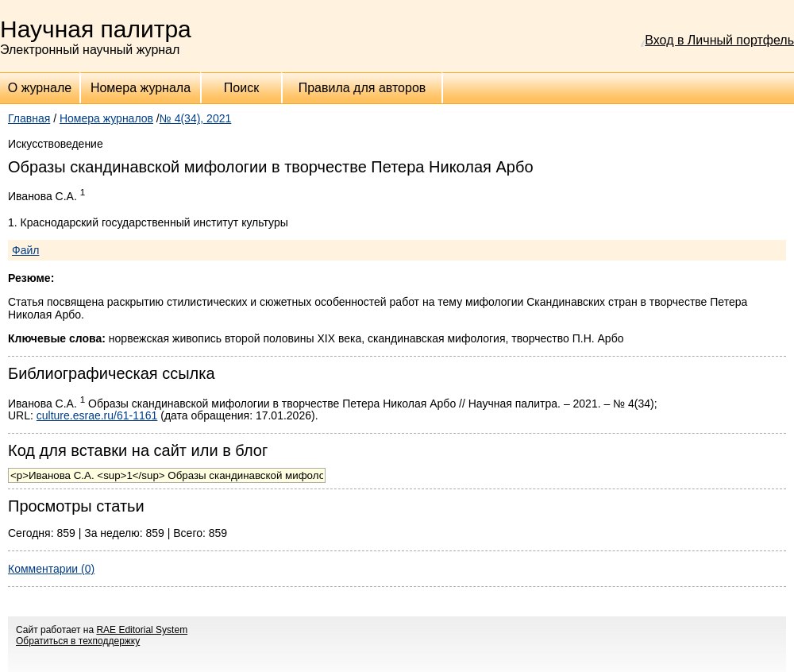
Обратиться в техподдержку (78, 641)
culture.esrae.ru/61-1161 (97, 415)
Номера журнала (141, 88)
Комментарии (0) (51, 569)
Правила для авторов (362, 88)
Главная (29, 118)
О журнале (40, 88)
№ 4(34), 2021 (196, 118)
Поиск (241, 88)
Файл (25, 250)
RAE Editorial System (142, 630)
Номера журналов (106, 118)
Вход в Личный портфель (719, 40)
